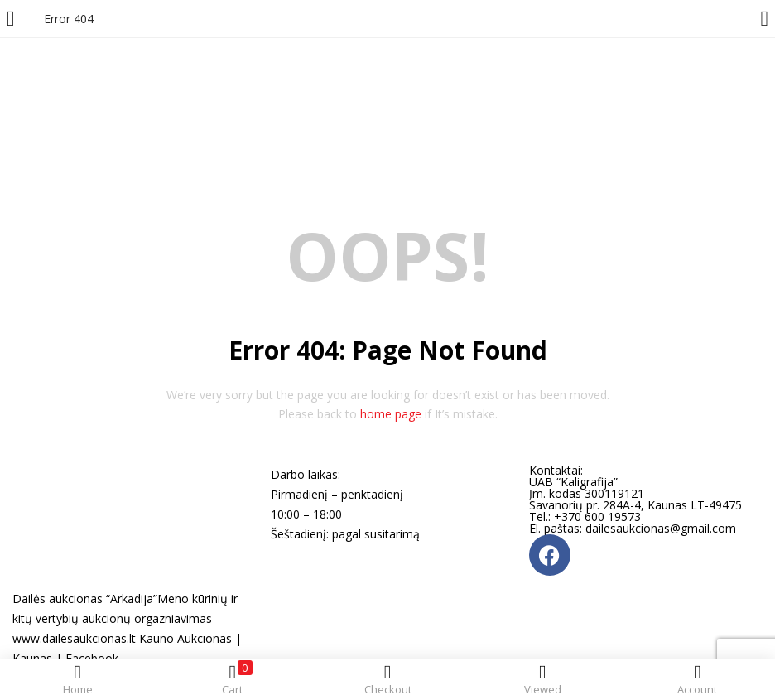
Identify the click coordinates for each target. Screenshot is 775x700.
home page (391, 414)
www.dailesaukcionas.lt (74, 638)
